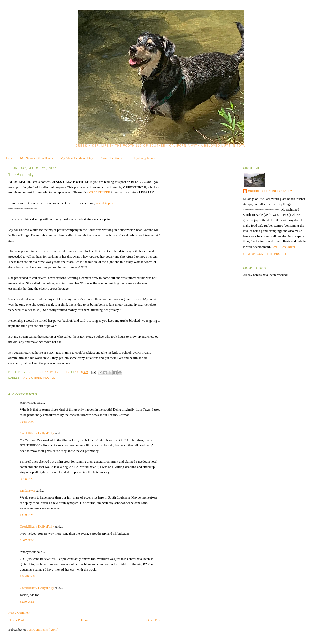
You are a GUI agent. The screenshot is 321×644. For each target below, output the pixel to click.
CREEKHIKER (100, 192)
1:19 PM (27, 515)
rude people (44, 378)
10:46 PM (28, 576)
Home (9, 158)
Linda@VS (28, 490)
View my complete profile (265, 254)
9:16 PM (27, 479)
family (27, 378)
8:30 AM (27, 602)
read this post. (105, 203)
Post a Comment (19, 613)
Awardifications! (112, 158)
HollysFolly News (143, 158)
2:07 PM (27, 540)
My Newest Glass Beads (37, 158)
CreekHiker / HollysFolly (48, 372)
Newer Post (16, 620)
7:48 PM (27, 421)
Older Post (153, 620)
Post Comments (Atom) (43, 630)
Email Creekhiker (283, 247)
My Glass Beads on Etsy (77, 158)
